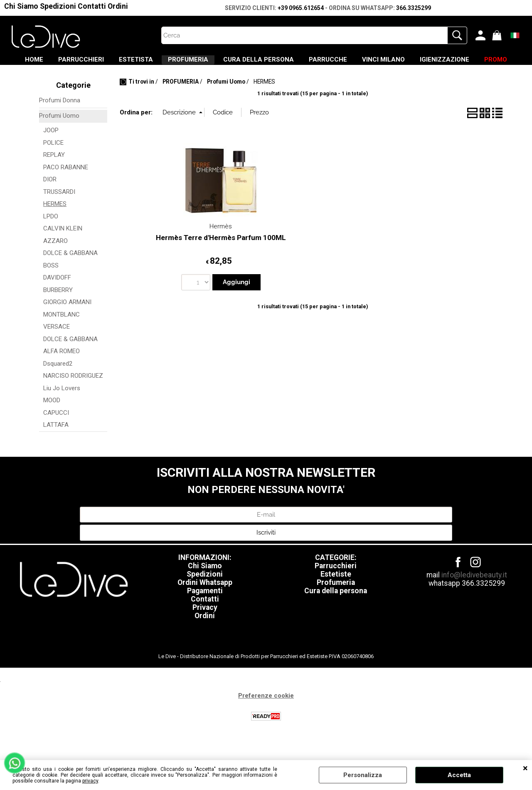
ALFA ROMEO (62, 376)
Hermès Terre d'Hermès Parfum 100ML (221, 262)
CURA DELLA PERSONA (320, 63)
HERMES (55, 228)
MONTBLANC (62, 339)
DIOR (50, 204)
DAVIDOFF (57, 302)
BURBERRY (58, 314)
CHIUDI (525, 768)
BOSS (51, 290)
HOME (55, 63)
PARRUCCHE (399, 63)
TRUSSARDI (59, 216)
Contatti (92, 6)
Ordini (118, 6)
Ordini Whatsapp (205, 607)
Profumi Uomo (59, 140)
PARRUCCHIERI (112, 63)
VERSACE (57, 351)
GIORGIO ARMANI (67, 327)
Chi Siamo (21, 6)
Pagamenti (205, 615)
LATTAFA (56, 449)
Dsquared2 (58, 388)
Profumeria (336, 607)
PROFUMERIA (239, 63)
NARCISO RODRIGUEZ (73, 400)
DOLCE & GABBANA (70, 277)
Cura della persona (336, 615)
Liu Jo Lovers (62, 412)
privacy (90, 781)
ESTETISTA (177, 63)
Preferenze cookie (266, 720)
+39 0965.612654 (301, 8)
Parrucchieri (336, 590)
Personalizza (363, 775)
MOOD (52, 425)
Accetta (459, 775)
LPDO (51, 240)
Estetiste (336, 598)
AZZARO (55, 265)
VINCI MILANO (464, 63)
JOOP (51, 155)
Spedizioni (58, 6)
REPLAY (54, 179)
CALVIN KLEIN (63, 253)
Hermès (221, 251)
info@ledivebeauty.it (474, 599)
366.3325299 (414, 8)
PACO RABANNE (66, 191)
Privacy (205, 632)
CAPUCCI (56, 437)
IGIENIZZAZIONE (242, 80)
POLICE (53, 167)
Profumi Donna (60, 125)
